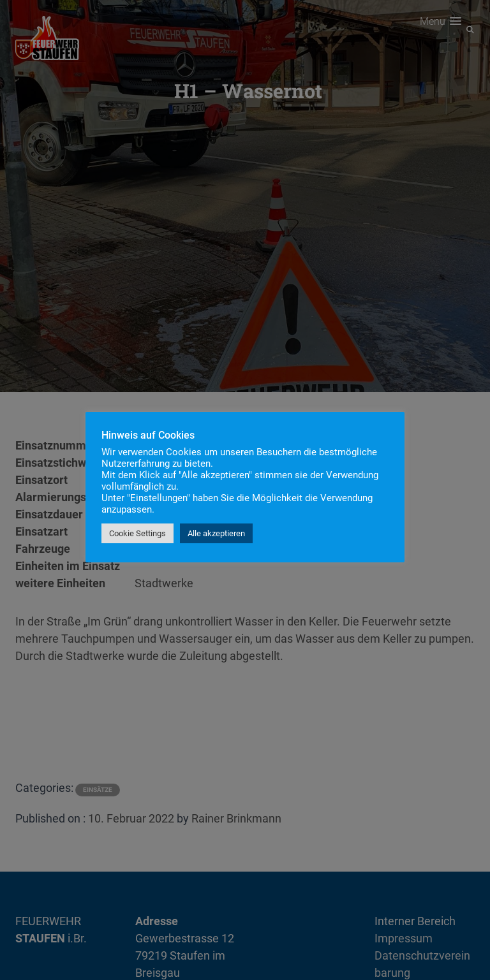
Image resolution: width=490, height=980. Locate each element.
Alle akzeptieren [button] (216, 533)
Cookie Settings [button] (137, 533)
